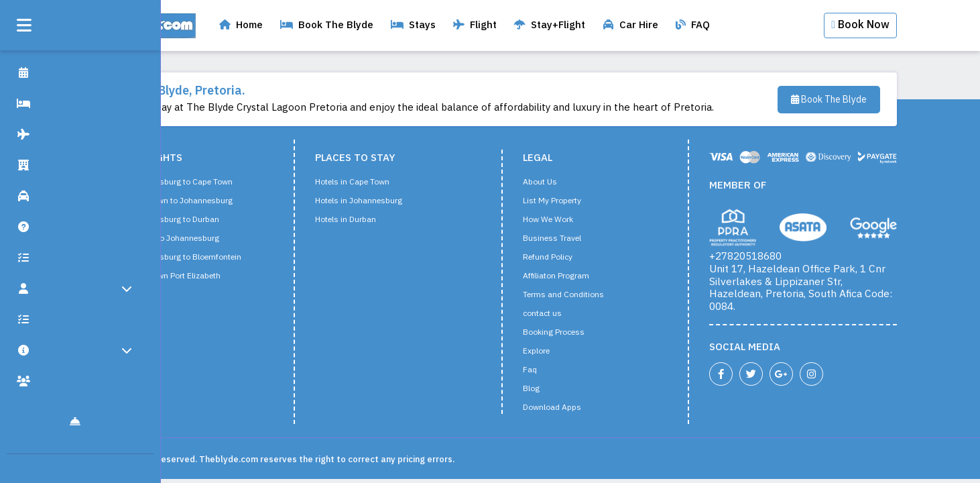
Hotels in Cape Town (376, 182)
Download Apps (576, 408)
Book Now (884, 25)
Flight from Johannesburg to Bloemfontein (188, 258)
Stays (437, 25)
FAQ (717, 25)
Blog (555, 389)
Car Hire (655, 25)
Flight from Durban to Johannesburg (177, 239)
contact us (566, 314)
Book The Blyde (351, 25)
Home (265, 25)
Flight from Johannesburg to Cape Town (183, 182)
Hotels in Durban (370, 220)
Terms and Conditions (588, 295)
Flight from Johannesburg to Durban (177, 220)
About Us (564, 182)
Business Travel (576, 239)
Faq (554, 370)
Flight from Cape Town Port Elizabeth (177, 276)
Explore (560, 352)
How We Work (572, 220)
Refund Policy (572, 258)
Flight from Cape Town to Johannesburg (183, 201)
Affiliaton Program (580, 276)
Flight (499, 25)
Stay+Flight (574, 25)
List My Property (576, 201)
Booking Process (578, 333)
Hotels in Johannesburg (383, 201)
